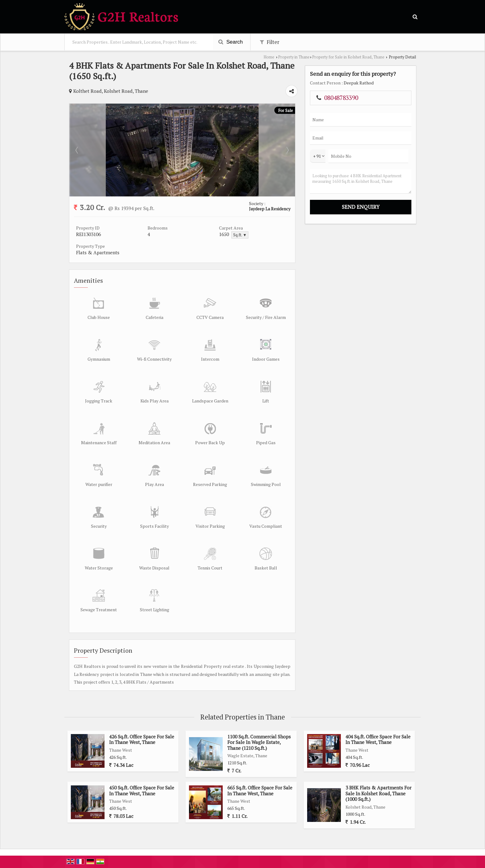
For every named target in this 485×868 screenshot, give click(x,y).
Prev (77, 150)
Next (287, 150)
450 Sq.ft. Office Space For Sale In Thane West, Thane (142, 790)
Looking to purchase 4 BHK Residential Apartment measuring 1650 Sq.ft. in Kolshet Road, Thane (361, 181)
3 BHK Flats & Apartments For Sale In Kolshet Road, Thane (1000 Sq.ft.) (378, 793)
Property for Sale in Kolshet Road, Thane (348, 57)
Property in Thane (294, 57)
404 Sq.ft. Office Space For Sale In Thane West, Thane (378, 739)
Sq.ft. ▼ (240, 235)
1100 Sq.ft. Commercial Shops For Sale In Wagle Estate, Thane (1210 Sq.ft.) (259, 742)
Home (269, 57)
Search (231, 42)
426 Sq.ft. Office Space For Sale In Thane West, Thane (142, 739)
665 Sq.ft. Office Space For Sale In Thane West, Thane (260, 790)
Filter (270, 42)
